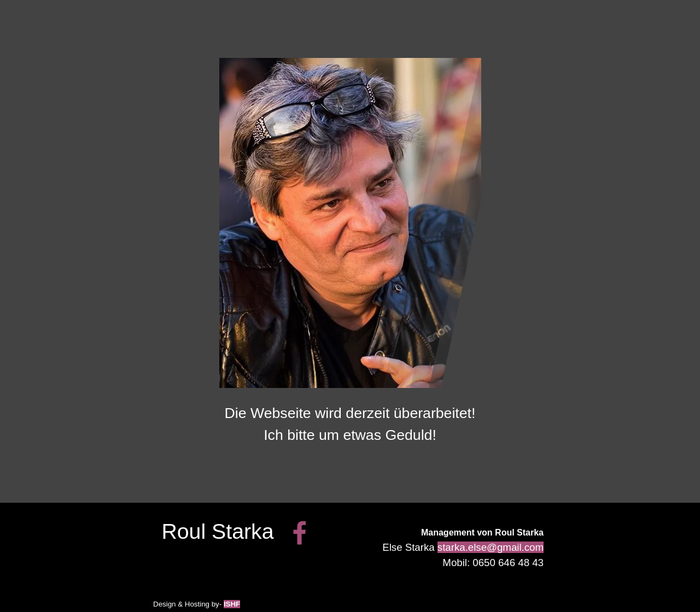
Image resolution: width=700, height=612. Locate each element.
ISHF (232, 604)
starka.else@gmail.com (491, 547)
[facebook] (300, 533)
